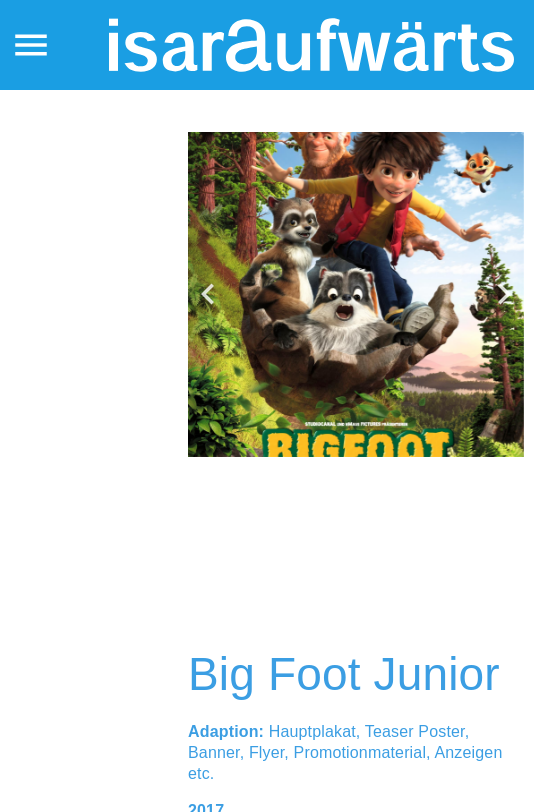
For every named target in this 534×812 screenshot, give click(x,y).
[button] (208, 294)
